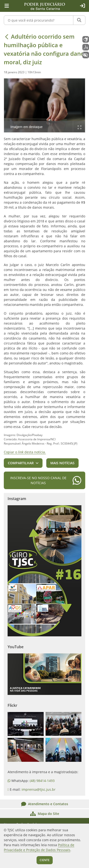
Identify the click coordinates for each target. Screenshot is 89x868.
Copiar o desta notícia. (25, 452)
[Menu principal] (7, 6)
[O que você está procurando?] (39, 20)
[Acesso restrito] (82, 6)
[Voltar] (7, 37)
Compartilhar (21, 463)
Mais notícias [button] (62, 463)
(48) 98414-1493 (42, 781)
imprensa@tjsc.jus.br (39, 789)
